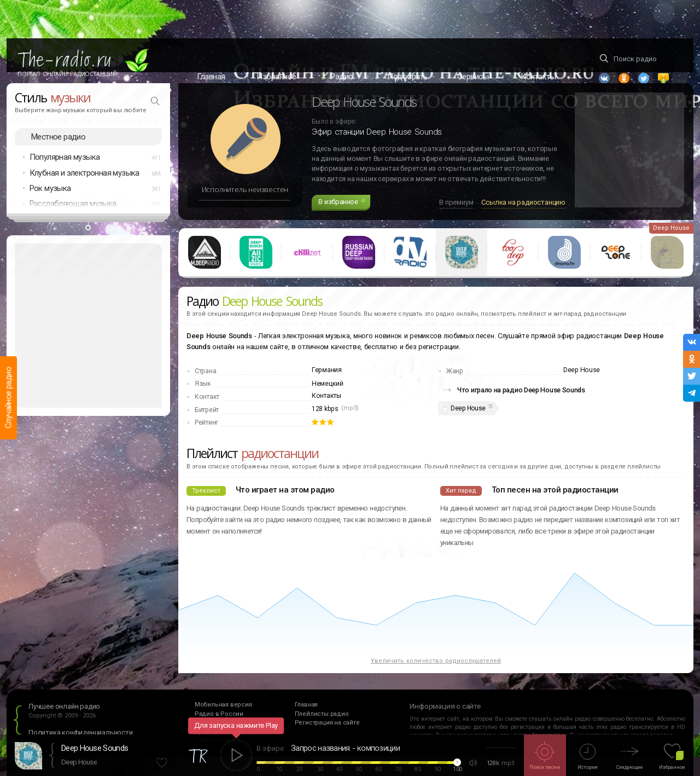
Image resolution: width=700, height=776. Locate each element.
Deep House (468, 427)
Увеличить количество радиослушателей (436, 679)
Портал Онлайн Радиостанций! (68, 74)
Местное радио (58, 155)
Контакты (326, 415)
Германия (327, 389)
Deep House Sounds (95, 748)
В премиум (456, 221)
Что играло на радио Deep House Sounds (521, 409)
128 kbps (325, 428)
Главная (211, 77)
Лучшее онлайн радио (64, 725)
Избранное (276, 77)
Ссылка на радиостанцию (523, 221)
